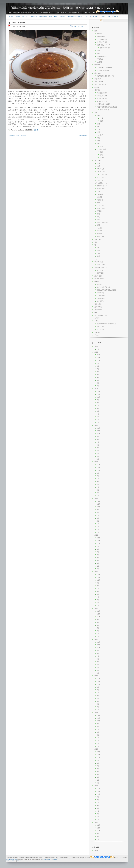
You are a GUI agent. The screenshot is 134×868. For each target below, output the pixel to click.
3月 (98, 380)
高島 (102, 121)
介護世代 (97, 318)
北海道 (102, 158)
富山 (102, 155)
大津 (102, 118)
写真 (99, 253)
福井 (102, 152)
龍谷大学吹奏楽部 (100, 84)
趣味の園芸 (98, 307)
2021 (96, 498)
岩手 (102, 146)
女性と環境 (101, 205)
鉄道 (96, 312)
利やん (100, 284)
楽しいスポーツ (100, 279)
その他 (97, 335)
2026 (96, 346)
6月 (98, 372)
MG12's (15, 859)
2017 (96, 639)
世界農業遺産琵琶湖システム (107, 76)
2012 (96, 822)
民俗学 (100, 234)
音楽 (99, 251)
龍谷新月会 (101, 301)
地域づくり (98, 73)
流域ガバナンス (102, 186)
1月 (98, 349)
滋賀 (99, 115)
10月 (99, 360)
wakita (97, 321)
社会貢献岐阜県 (102, 98)
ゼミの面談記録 (102, 39)
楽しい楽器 (98, 276)
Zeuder (55, 859)
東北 (99, 143)
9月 (98, 363)
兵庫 (99, 132)
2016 (96, 676)
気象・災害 (98, 239)
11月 (99, 358)
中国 (99, 163)
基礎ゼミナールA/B (104, 45)
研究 (56, 16)
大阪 (99, 129)
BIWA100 (100, 273)
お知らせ (97, 332)
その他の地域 (102, 149)
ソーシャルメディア (101, 315)
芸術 (96, 245)
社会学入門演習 (102, 42)
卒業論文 (62, 16)
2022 (96, 462)
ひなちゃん (101, 327)
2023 (96, 425)
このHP (102, 16)
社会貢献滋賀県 (102, 96)
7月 (98, 369)
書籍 (96, 242)
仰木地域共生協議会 (104, 104)
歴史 (99, 225)
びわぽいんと (105, 110)
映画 (99, 256)
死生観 (100, 211)
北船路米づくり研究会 (75, 16)
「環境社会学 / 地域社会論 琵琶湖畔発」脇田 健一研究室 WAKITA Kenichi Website (62, 8)
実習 (99, 51)
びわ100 (100, 270)
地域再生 (100, 200)
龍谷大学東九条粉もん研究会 (107, 290)
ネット (97, 259)
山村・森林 (101, 236)
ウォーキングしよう (101, 267)
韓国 (99, 166)
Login (96, 851)
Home (11, 16)
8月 (98, 366)
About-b (34, 16)
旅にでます (98, 160)
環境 (99, 203)
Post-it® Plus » (83, 136)
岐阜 (99, 138)
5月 (98, 375)
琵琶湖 (100, 197)
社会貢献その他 (102, 101)
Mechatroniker (47, 859)
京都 (99, 124)
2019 (96, 572)
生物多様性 (101, 189)
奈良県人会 (101, 293)
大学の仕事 (98, 79)
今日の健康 (98, 310)
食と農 (100, 228)
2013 (96, 786)
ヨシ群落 (100, 194)
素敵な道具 (98, 304)
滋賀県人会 (101, 298)
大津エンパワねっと (91, 16)
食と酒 (36, 130)
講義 (99, 53)
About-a (25, 16)
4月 (98, 377)
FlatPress (9, 859)
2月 (98, 383)
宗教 (99, 214)
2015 (96, 713)
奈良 (99, 127)
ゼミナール (43, 16)
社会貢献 (97, 90)
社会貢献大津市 (102, 93)
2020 (96, 535)
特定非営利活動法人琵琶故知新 (107, 107)
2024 (96, 389)
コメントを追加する (80, 26)
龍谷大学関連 (99, 82)
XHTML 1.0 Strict (11, 861)
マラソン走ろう (100, 262)
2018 (96, 608)
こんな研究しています (102, 183)
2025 (96, 352)
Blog (18, 16)
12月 (99, 355)
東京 (99, 141)
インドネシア (102, 177)
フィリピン (101, 169)
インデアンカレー (17, 23)
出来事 (97, 87)
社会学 (100, 231)
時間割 (100, 34)
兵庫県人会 (101, 296)
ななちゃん (101, 329)
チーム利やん (102, 265)
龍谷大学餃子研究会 (104, 287)
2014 (96, 749)
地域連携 (97, 65)
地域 (96, 113)
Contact (116, 16)
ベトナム (100, 180)
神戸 (102, 135)
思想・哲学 (101, 208)
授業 (50, 16)
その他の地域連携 (103, 70)
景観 (99, 219)
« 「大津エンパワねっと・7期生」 (18, 136)
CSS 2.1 (19, 861)
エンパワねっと (102, 56)
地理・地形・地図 (103, 222)
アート (100, 248)
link (108, 16)
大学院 (100, 62)
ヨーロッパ (101, 172)
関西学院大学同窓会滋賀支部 (107, 324)
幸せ (99, 217)
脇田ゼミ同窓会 (105, 48)
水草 (99, 191)
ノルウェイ (104, 174)
